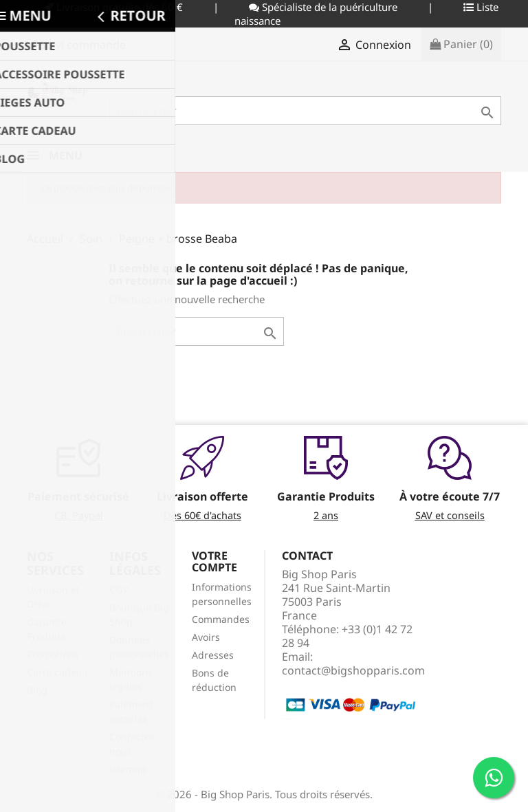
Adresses (213, 655)
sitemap (128, 769)
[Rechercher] (305, 111)
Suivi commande (76, 45)
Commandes (221, 619)
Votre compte (214, 562)
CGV (119, 590)
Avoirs (206, 637)
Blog (37, 690)
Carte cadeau (57, 672)
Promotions (53, 654)
